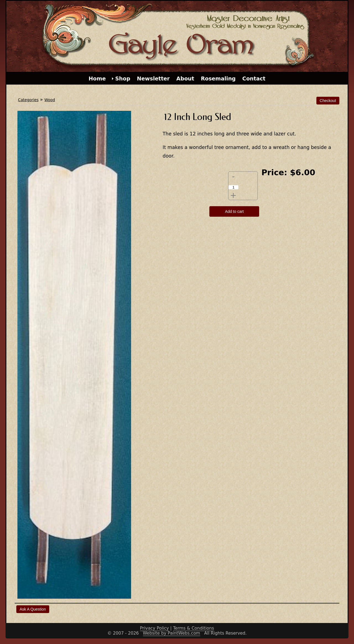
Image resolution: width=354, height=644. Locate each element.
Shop (123, 79)
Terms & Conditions (194, 628)
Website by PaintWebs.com (172, 633)
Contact (254, 79)
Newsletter (153, 79)
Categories (28, 100)
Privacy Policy (154, 628)
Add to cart (235, 211)
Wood (50, 100)
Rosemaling (218, 79)
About (185, 79)
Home (97, 79)
